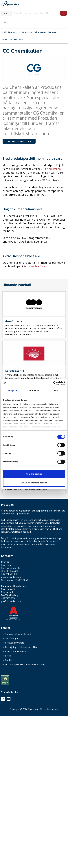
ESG (4, 32)
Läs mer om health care (19, 141)
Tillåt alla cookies (34, 474)
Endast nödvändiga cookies (34, 483)
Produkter (13, 32)
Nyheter (52, 32)
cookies (58, 427)
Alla (6, 13)
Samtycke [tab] (12, 390)
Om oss (6, 40)
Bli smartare (40, 32)
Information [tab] (34, 390)
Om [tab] (56, 390)
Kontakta (18, 40)
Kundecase (27, 32)
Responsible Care (34, 266)
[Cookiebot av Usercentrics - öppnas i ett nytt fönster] (53, 383)
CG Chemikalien (51, 169)
